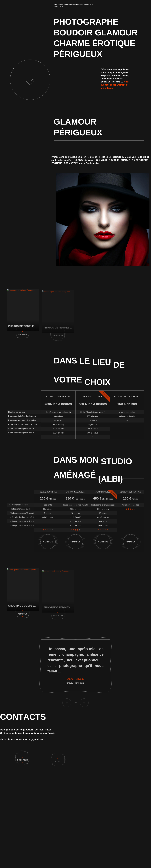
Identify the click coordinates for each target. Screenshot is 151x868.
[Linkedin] (148, 855)
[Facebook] (148, 860)
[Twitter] (148, 864)
